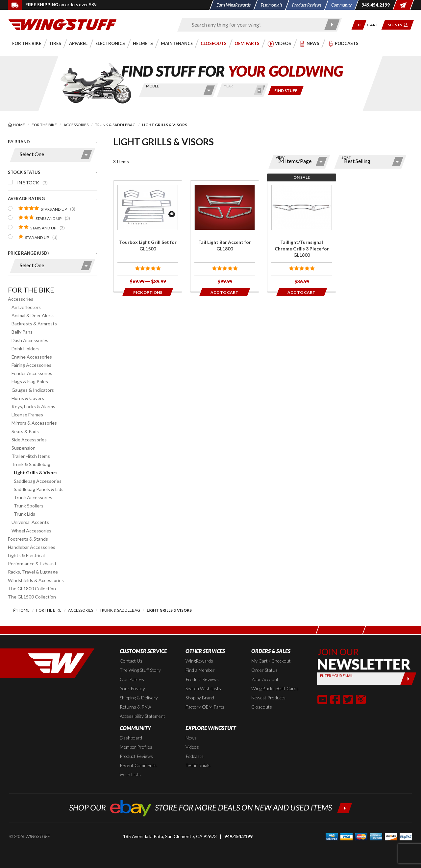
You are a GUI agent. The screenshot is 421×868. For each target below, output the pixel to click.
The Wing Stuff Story (140, 670)
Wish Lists (130, 774)
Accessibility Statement (142, 716)
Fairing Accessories (31, 365)
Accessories (21, 299)
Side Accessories (29, 440)
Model (152, 86)
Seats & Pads (25, 431)
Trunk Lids (25, 514)
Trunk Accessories (33, 497)
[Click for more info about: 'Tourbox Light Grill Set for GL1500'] (148, 236)
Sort (346, 157)
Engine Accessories (32, 357)
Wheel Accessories (31, 531)
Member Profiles (136, 747)
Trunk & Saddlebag (31, 464)
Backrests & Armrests (34, 324)
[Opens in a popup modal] (148, 292)
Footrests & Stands (28, 539)
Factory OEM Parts (205, 707)
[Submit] (408, 679)
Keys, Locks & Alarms (33, 406)
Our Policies (132, 679)
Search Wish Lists (203, 688)
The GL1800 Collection (32, 588)
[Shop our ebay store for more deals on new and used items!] (211, 807)
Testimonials (198, 765)
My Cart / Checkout (271, 661)
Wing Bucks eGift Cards (275, 688)
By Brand (19, 142)
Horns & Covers (28, 398)
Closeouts (262, 707)
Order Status (264, 670)
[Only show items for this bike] (286, 91)
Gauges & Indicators (33, 390)
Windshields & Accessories (36, 580)
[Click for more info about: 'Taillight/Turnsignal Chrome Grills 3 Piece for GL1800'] (302, 236)
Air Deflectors (26, 307)
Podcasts (195, 756)
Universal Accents (30, 522)
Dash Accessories (30, 340)
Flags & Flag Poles (30, 381)
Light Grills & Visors (36, 472)
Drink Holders (25, 349)
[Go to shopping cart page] (375, 25)
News (191, 738)
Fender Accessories (32, 373)
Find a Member (200, 670)
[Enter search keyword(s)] (254, 25)
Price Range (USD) (28, 253)
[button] (359, 25)
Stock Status (24, 172)
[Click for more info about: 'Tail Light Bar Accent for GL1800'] (225, 236)
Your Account (265, 679)
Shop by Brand (200, 698)
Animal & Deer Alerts (33, 315)
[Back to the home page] (62, 24)
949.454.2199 (238, 836)
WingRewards (199, 661)
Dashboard (131, 738)
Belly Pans (22, 332)
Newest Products (268, 698)
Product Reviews (202, 679)
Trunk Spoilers (29, 506)
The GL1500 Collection (32, 597)
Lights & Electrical (26, 555)
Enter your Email (337, 676)
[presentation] (53, 209)
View (280, 157)
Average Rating (26, 199)
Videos (192, 747)
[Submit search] (332, 25)
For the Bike (31, 290)
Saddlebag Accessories (38, 481)
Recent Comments (138, 765)
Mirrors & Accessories (34, 423)
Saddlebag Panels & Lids (39, 489)
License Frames (27, 415)
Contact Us (131, 661)
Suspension (24, 448)
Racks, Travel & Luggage (33, 572)
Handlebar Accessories (32, 547)
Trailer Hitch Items (31, 456)
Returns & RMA (136, 707)
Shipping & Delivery (139, 698)
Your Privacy (132, 688)
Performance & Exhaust (32, 563)
